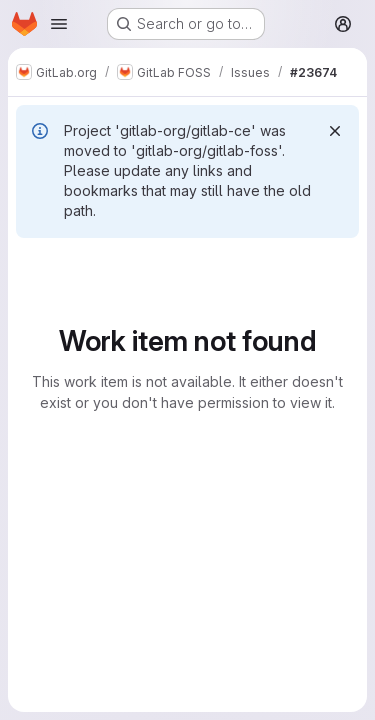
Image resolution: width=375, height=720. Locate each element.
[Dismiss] (335, 131)
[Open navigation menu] (59, 24)
